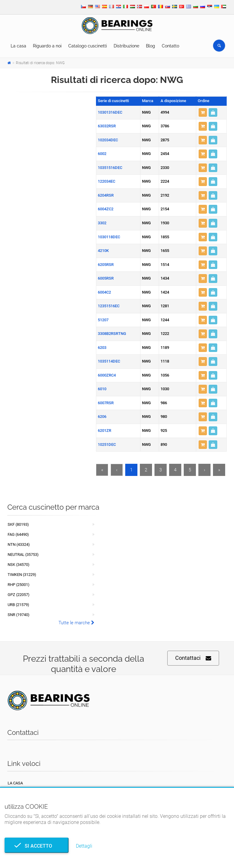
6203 (102, 348)
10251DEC (107, 444)
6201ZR (105, 431)
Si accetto (37, 846)
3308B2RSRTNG (112, 334)
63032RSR (107, 126)
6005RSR (106, 278)
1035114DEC (109, 361)
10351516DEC (110, 168)
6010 (102, 389)
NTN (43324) (19, 544)
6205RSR (106, 265)
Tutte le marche (76, 623)
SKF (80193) (18, 524)
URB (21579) (18, 605)
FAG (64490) (18, 534)
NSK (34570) (19, 565)
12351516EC (109, 306)
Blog (151, 46)
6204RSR (106, 195)
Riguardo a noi (47, 46)
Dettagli (84, 846)
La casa (18, 46)
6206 (102, 417)
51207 (103, 320)
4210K (103, 251)
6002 (102, 154)
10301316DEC (110, 112)
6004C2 (104, 292)
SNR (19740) (19, 615)
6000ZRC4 (107, 375)
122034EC (106, 181)
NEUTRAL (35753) (23, 555)
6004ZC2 (106, 209)
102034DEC (108, 140)
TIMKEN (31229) (22, 575)
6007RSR (106, 403)
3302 (102, 223)
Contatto (170, 46)
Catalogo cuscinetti (88, 46)
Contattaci (193, 658)
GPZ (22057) (19, 595)
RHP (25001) (19, 585)
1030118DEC (109, 237)
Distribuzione (126, 46)
